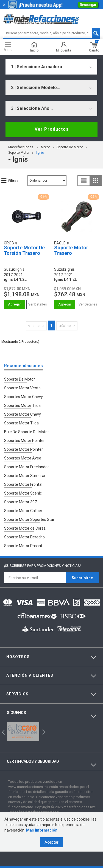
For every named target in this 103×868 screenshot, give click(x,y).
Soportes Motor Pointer (24, 441)
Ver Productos (52, 129)
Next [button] (43, 731)
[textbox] (51, 33)
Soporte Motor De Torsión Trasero (24, 250)
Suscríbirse (82, 578)
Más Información (42, 830)
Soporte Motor (19, 153)
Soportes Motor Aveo (23, 458)
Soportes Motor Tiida (22, 406)
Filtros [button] (13, 181)
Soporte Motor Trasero (71, 250)
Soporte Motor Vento (22, 388)
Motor (45, 147)
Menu (8, 47)
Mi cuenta (64, 47)
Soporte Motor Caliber (23, 511)
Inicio (34, 47)
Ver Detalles (38, 304)
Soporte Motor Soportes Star (29, 519)
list (84, 181)
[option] (23, 732)
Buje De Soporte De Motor (27, 432)
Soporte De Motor (70, 147)
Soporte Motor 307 (20, 502)
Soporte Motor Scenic (23, 493)
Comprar (14, 305)
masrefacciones (21, 147)
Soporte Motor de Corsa (25, 528)
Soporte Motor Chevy (23, 414)
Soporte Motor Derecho (24, 537)
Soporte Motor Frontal (23, 484)
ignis (40, 153)
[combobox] (51, 67)
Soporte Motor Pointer (23, 449)
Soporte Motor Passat (23, 546)
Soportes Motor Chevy (23, 397)
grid (96, 181)
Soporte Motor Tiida (21, 423)
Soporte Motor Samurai (25, 476)
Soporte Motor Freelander (27, 467)
